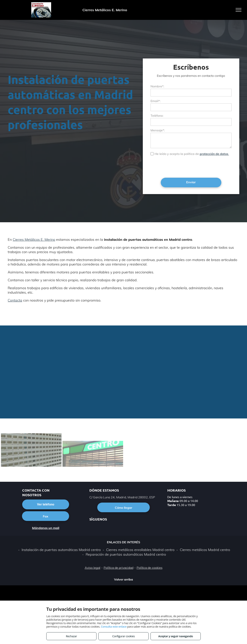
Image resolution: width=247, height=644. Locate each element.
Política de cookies (150, 568)
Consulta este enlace (114, 627)
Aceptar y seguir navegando (176, 636)
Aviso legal (93, 568)
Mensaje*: (158, 130)
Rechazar (71, 636)
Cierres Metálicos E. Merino (34, 240)
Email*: (156, 101)
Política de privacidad (118, 568)
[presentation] (180, 166)
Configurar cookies (124, 636)
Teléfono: (157, 116)
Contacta (15, 300)
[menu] (239, 10)
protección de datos (214, 154)
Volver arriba (123, 579)
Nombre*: (157, 86)
